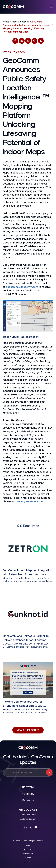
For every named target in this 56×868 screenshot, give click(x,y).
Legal (28, 845)
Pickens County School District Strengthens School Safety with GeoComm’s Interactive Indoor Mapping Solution (23, 704)
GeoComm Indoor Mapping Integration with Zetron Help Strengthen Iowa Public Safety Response (27, 573)
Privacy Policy (28, 849)
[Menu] (52, 7)
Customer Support (28, 819)
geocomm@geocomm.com (22, 287)
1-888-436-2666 (28, 815)
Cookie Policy (28, 862)
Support (28, 858)
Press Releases (14, 52)
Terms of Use (28, 853)
